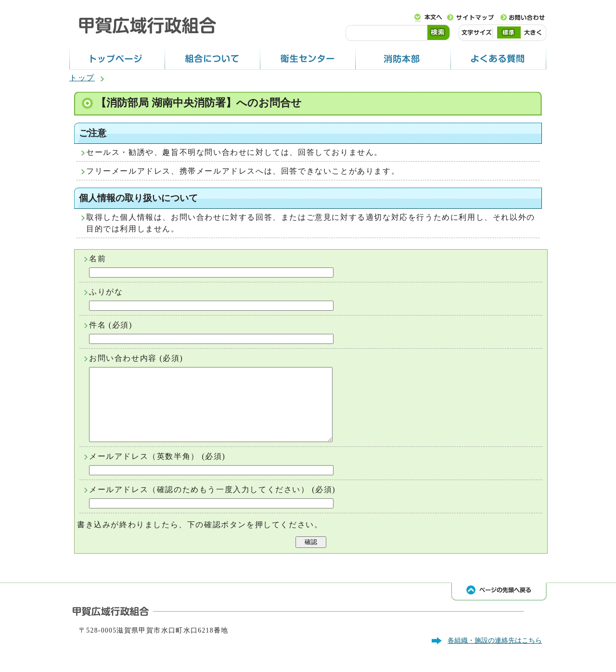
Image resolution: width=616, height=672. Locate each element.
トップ (82, 78)
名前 (97, 259)
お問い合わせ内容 (123, 358)
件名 (97, 325)
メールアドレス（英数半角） (144, 471)
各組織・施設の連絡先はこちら (495, 655)
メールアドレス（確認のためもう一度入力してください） (199, 504)
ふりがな (106, 292)
